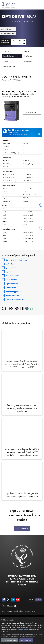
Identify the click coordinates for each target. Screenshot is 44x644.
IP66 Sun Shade (12, 276)
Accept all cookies (26, 640)
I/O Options (11, 268)
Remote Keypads (12, 291)
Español (15, 611)
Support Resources (9, 66)
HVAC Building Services (8, 29)
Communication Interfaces (16, 260)
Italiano (21, 611)
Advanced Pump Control (8, 33)
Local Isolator (11, 280)
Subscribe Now (22, 528)
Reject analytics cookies (9, 640)
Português (27, 611)
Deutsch (9, 611)
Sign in (39, 600)
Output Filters (11, 288)
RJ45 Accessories (13, 296)
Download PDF (31, 113)
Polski (33, 611)
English (4, 611)
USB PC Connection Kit (15, 299)
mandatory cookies (22, 630)
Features (26, 51)
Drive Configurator (9, 56)
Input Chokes (11, 272)
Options (6, 61)
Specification (28, 56)
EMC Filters (10, 264)
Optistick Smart (12, 284)
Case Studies (28, 61)
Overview (6, 51)
